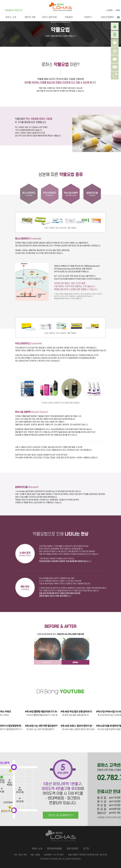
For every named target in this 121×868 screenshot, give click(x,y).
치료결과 (69, 17)
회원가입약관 (72, 849)
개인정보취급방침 (54, 849)
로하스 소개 (11, 17)
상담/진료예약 (107, 17)
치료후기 (88, 17)
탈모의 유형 (30, 17)
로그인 (86, 849)
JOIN (118, 10)
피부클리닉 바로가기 (14, 10)
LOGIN (109, 10)
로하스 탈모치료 (49, 17)
